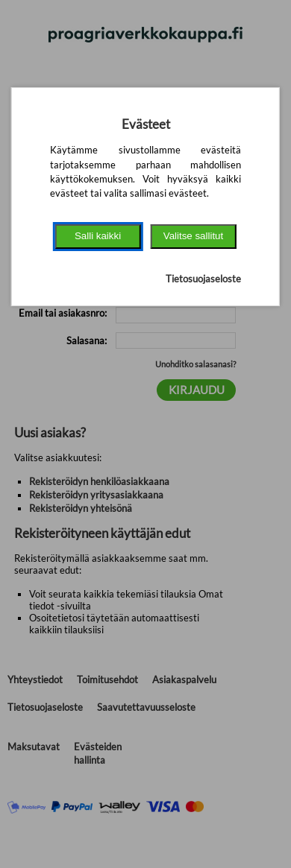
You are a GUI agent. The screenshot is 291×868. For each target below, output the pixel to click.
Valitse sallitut (194, 236)
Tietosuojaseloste (203, 279)
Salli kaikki (98, 236)
